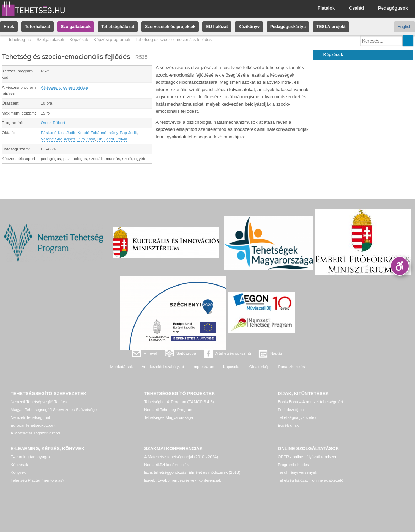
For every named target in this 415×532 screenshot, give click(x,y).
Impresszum (204, 367)
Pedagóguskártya (288, 27)
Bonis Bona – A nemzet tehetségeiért (310, 402)
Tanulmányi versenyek (298, 472)
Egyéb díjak (288, 425)
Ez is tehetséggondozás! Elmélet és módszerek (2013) (192, 472)
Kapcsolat (232, 367)
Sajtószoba (186, 353)
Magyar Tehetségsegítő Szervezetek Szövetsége (54, 410)
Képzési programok (112, 40)
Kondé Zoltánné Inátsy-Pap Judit (107, 133)
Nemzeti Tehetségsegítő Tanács (39, 402)
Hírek (9, 27)
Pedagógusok (393, 8)
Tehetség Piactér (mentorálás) (37, 480)
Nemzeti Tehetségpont (30, 417)
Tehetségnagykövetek (297, 417)
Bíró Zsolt (86, 139)
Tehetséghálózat (118, 27)
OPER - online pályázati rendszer (307, 457)
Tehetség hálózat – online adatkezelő (311, 480)
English (405, 27)
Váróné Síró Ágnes (58, 139)
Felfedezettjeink (292, 410)
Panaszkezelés (291, 367)
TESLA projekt (331, 27)
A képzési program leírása (64, 87)
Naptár (276, 353)
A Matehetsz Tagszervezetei (35, 433)
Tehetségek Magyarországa (168, 417)
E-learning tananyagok (31, 457)
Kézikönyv (249, 27)
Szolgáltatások (76, 27)
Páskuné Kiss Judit (58, 133)
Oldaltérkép (259, 367)
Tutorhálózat (37, 27)
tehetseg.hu (20, 40)
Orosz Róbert (53, 123)
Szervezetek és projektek (170, 27)
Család (356, 8)
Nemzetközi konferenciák (166, 465)
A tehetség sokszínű (233, 353)
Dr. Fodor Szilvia (112, 139)
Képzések (79, 40)
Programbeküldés (294, 465)
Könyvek (18, 472)
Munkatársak (121, 367)
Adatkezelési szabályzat (163, 367)
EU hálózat (217, 27)
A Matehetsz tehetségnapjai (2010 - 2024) (181, 457)
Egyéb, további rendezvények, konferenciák (182, 480)
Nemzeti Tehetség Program (168, 410)
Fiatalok (326, 8)
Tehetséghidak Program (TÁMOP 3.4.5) (179, 402)
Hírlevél (150, 353)
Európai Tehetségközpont (33, 425)
